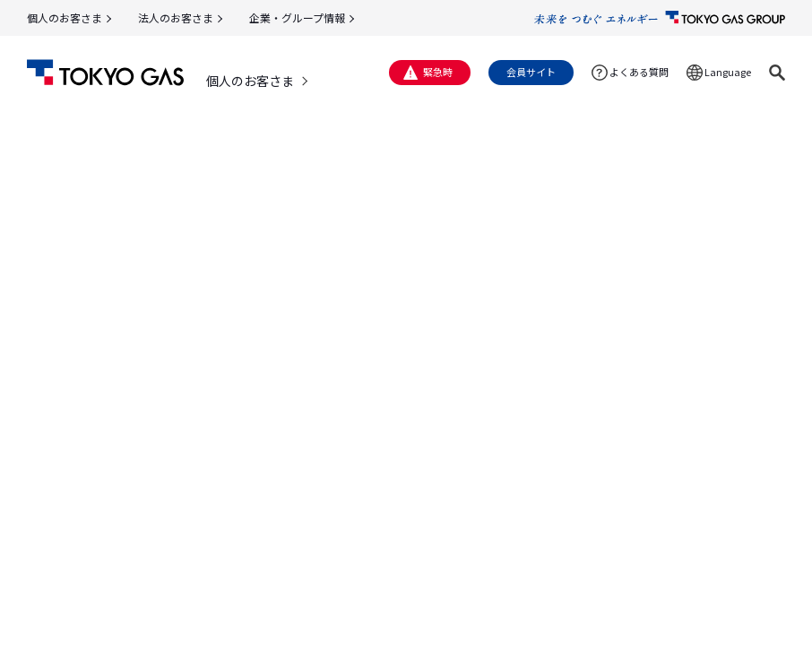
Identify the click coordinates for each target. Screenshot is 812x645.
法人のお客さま (176, 17)
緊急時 (438, 72)
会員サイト (531, 72)
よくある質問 (639, 72)
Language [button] (728, 72)
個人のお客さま (65, 17)
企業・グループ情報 (297, 17)
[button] (777, 73)
